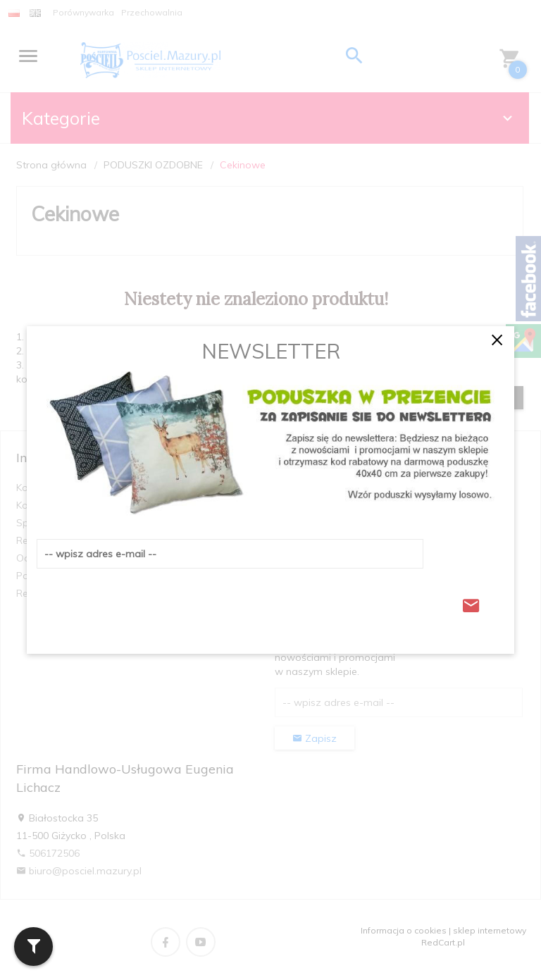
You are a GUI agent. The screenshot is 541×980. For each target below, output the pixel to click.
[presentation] (144, 602)
